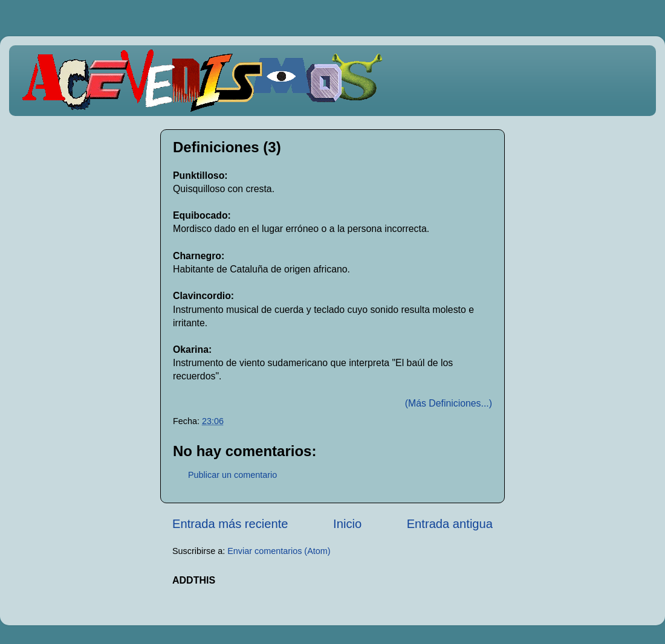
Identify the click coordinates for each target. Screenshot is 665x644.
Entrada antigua (450, 524)
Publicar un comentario (232, 475)
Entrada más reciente (230, 524)
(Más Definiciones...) (449, 403)
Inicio (347, 524)
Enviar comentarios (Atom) (279, 551)
